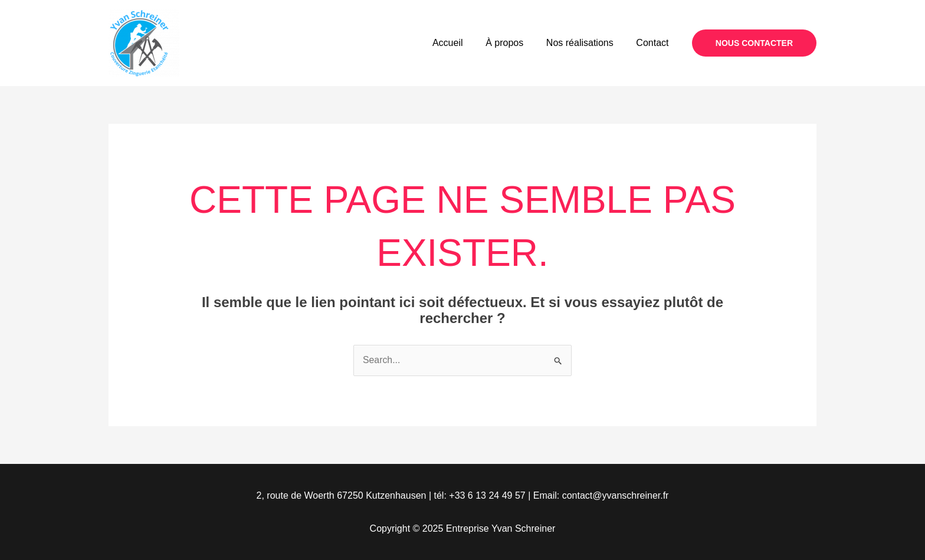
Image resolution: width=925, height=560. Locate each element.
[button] (754, 43)
